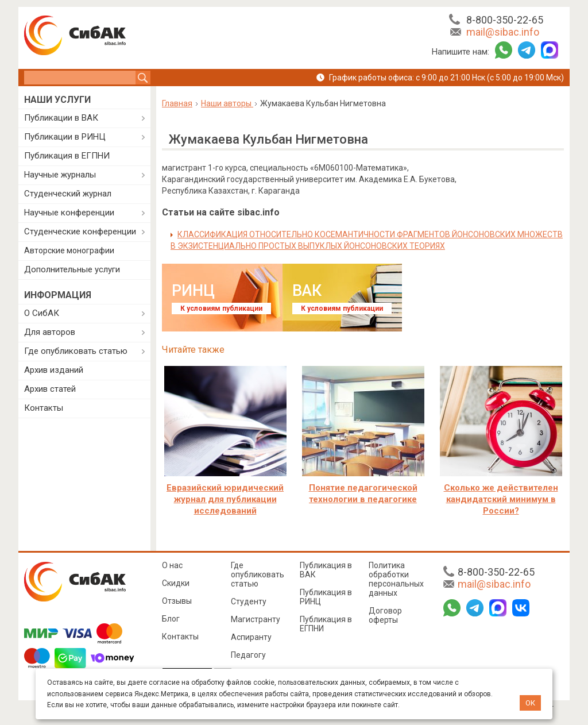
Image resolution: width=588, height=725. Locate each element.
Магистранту (256, 619)
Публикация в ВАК (326, 570)
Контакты (44, 408)
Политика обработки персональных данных (396, 579)
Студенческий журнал (68, 194)
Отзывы (177, 601)
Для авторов (50, 332)
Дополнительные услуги (72, 269)
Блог (171, 619)
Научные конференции (69, 213)
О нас (172, 565)
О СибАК (42, 313)
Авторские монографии (69, 250)
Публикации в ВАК (61, 118)
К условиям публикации (221, 308)
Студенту (249, 601)
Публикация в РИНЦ (326, 597)
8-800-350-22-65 (505, 20)
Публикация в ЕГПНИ (67, 156)
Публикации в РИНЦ (65, 137)
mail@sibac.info (503, 32)
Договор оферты (385, 615)
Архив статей (50, 389)
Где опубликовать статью (76, 351)
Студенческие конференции (80, 232)
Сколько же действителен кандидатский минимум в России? (501, 499)
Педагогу (248, 655)
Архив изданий (54, 370)
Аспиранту (251, 637)
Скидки (176, 583)
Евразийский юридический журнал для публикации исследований (225, 499)
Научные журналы (60, 175)
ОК (530, 703)
